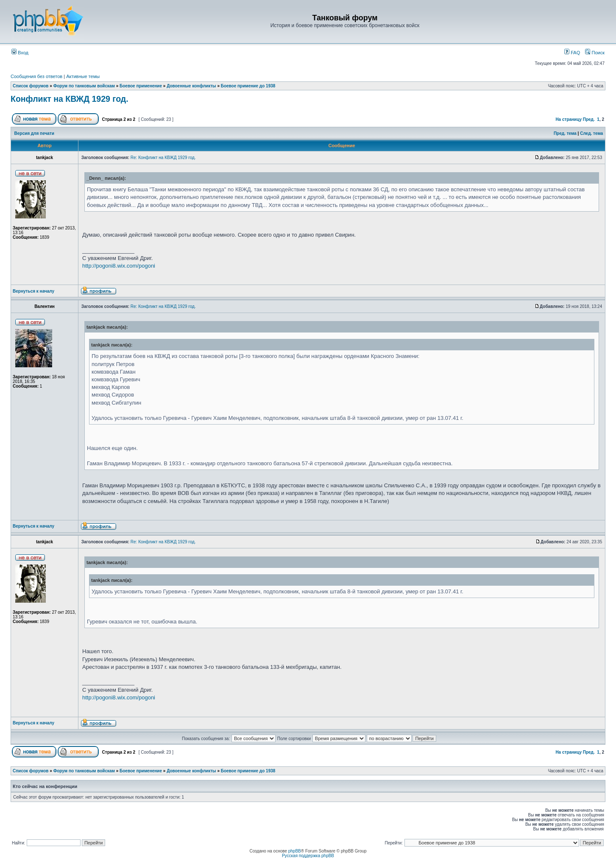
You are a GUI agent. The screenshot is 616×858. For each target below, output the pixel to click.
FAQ (572, 53)
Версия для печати (34, 133)
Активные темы (83, 76)
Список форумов (31, 86)
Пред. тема (565, 133)
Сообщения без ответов (36, 76)
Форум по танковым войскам (84, 86)
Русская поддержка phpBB (308, 856)
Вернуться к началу (33, 291)
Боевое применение (141, 86)
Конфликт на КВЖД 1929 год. (70, 99)
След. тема (591, 133)
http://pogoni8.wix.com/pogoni (119, 266)
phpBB (295, 851)
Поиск (595, 53)
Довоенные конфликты (191, 86)
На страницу (569, 119)
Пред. (589, 119)
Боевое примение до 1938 (248, 86)
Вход (20, 53)
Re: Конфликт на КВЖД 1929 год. (163, 158)
